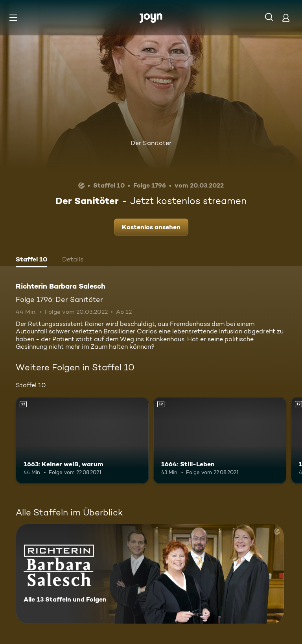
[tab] (31, 260)
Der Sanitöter (151, 143)
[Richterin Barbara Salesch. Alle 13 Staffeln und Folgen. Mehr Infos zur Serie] (150, 574)
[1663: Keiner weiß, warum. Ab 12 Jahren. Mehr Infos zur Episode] (82, 440)
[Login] (286, 17)
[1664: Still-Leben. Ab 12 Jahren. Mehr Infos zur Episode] (220, 440)
